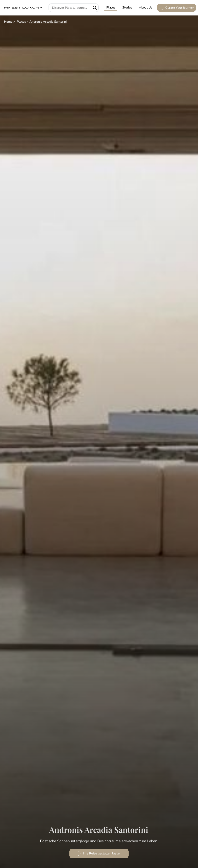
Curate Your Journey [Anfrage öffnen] (177, 8)
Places (111, 8)
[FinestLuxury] (23, 8)
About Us (146, 8)
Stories (127, 8)
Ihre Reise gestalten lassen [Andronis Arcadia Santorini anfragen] (99, 853)
